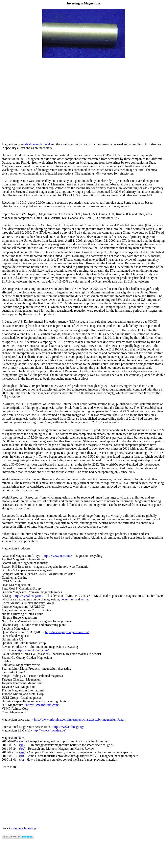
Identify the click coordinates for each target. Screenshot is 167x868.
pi (22, 756)
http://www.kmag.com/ (29, 596)
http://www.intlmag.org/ (68, 727)
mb (22, 741)
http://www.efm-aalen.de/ (49, 730)
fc (22, 759)
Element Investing (24, 828)
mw (23, 752)
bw (22, 749)
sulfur (84, 599)
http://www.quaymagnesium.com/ (67, 632)
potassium (67, 599)
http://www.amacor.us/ (57, 556)
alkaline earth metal (37, 144)
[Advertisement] (83, 137)
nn (22, 745)
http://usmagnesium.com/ (42, 705)
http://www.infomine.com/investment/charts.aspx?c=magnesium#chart (80, 719)
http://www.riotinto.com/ (33, 650)
